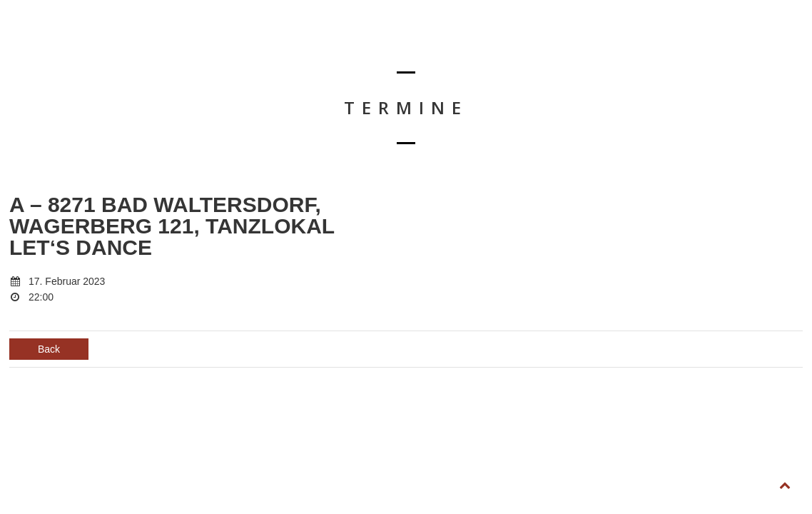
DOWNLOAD (487, 47)
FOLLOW (736, 47)
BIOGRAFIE (411, 47)
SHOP (622, 47)
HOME (280, 47)
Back (49, 349)
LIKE (676, 47)
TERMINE (342, 47)
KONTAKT (560, 47)
